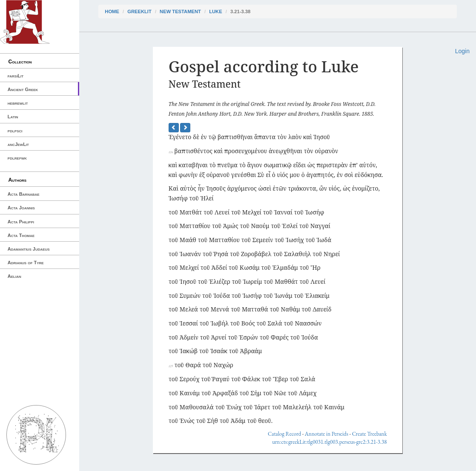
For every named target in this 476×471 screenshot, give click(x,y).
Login (462, 51)
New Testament (180, 11)
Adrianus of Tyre (26, 263)
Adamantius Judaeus (29, 249)
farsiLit (16, 76)
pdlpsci (15, 131)
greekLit (139, 11)
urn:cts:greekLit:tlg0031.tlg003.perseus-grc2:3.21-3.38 (329, 442)
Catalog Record (284, 434)
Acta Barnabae (24, 194)
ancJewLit (18, 144)
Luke (215, 11)
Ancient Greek (23, 89)
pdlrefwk (17, 158)
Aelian (14, 276)
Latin (13, 117)
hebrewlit (18, 103)
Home (112, 11)
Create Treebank (370, 434)
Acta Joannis (21, 208)
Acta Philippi (21, 222)
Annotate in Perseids (327, 434)
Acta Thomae (21, 235)
